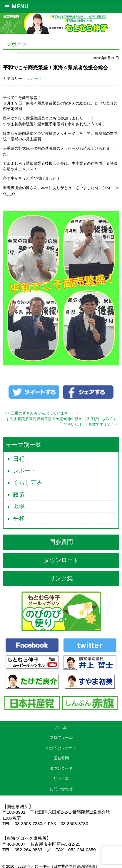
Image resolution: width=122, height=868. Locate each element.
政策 (19, 495)
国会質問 (61, 542)
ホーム (61, 727)
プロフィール (61, 738)
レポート (35, 79)
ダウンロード (61, 560)
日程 (19, 459)
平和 (19, 518)
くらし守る (28, 483)
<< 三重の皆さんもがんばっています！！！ (42, 413)
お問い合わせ (61, 789)
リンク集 (61, 578)
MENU (16, 6)
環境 (19, 506)
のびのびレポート (61, 748)
